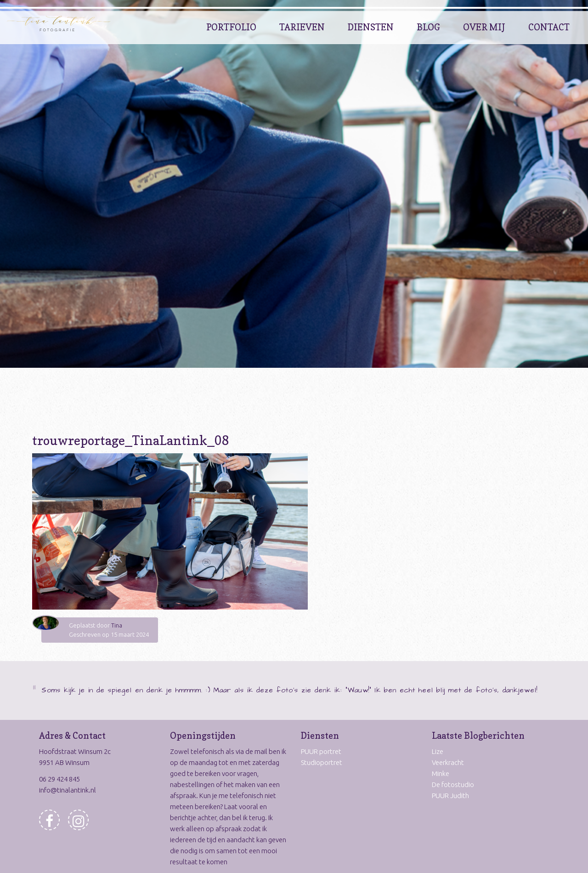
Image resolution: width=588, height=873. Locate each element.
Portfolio (231, 27)
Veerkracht (448, 762)
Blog (428, 27)
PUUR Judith (450, 796)
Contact (549, 27)
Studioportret (322, 762)
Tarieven (302, 27)
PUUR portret (321, 751)
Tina (117, 625)
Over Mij (484, 27)
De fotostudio (453, 785)
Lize (438, 751)
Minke (441, 773)
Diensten (371, 27)
